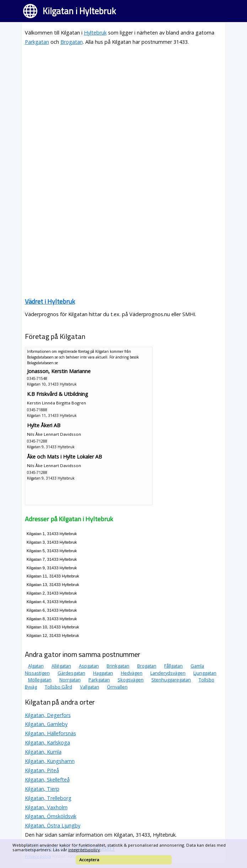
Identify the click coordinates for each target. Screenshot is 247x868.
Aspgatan (89, 666)
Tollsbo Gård (58, 687)
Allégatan (61, 666)
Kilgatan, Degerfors (48, 715)
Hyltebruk (95, 33)
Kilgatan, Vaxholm (46, 807)
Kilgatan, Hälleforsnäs (50, 733)
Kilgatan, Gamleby (46, 724)
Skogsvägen (131, 680)
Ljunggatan (205, 673)
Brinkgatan (118, 666)
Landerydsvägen (168, 673)
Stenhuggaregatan (171, 680)
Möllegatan (40, 680)
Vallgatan (90, 687)
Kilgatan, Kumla (43, 752)
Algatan (36, 666)
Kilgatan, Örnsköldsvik (51, 816)
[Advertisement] (124, 101)
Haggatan (103, 673)
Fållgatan (173, 666)
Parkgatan (37, 42)
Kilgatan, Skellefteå (47, 780)
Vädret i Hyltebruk (50, 301)
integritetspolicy (84, 850)
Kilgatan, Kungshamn (50, 761)
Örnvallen (117, 687)
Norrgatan (70, 680)
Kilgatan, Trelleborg (48, 798)
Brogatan (72, 42)
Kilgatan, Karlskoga (47, 742)
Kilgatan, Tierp (42, 789)
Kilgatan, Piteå (42, 770)
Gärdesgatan (71, 673)
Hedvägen (132, 673)
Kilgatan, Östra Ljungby (53, 825)
